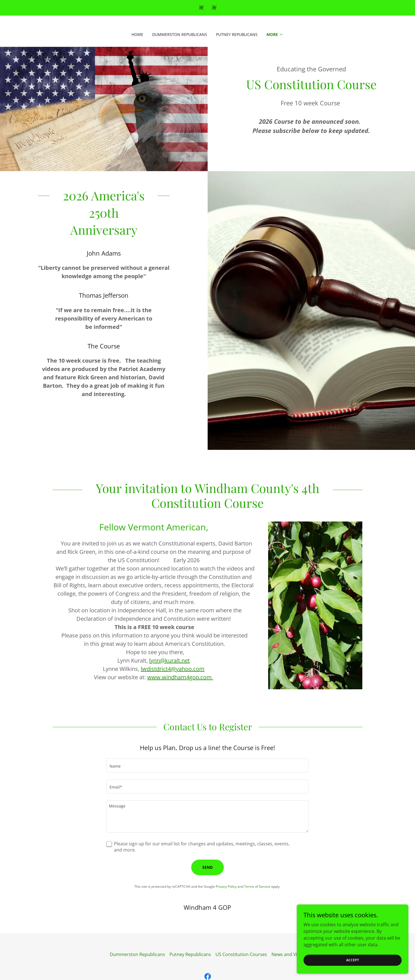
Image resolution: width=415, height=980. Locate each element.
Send (207, 867)
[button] (275, 35)
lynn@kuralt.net (169, 660)
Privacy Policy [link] (226, 886)
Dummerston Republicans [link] (180, 34)
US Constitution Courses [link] (241, 954)
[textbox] (207, 766)
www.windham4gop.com (180, 677)
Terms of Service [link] (257, 886)
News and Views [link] (288, 954)
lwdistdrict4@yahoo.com (173, 669)
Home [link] (137, 34)
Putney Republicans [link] (237, 34)
